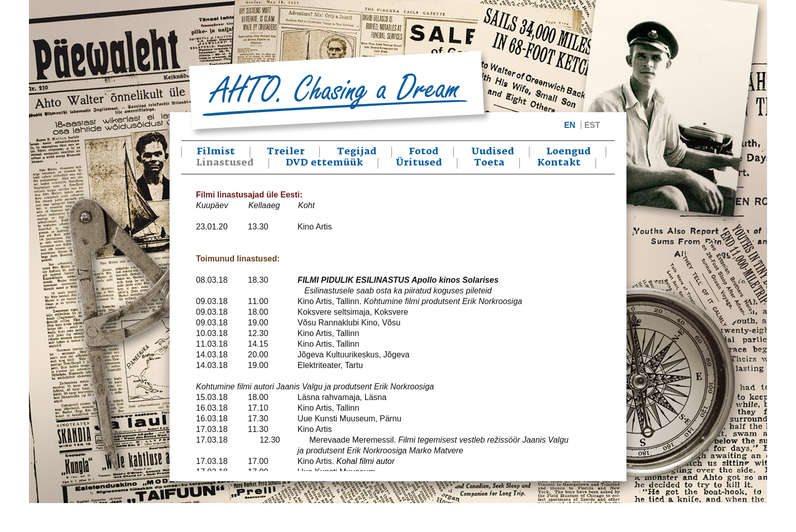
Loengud (569, 152)
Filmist (216, 152)
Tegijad (357, 152)
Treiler (286, 152)
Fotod (424, 152)
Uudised (493, 152)
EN (570, 125)
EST (592, 125)
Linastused (225, 163)
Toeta (489, 163)
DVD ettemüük (324, 163)
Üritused (419, 163)
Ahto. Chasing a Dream (340, 94)
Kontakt (559, 163)
